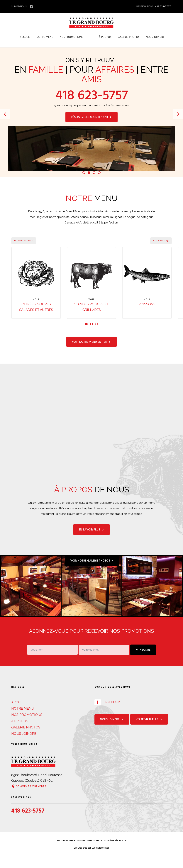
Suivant (161, 241)
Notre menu (45, 37)
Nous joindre (155, 37)
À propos (105, 37)
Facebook (107, 712)
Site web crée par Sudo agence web (92, 858)
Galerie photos (129, 37)
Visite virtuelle (149, 729)
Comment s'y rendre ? (29, 796)
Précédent (24, 241)
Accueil (25, 37)
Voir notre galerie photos (92, 571)
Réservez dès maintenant (91, 117)
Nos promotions (71, 37)
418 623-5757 (92, 95)
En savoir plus (91, 540)
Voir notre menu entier (91, 352)
